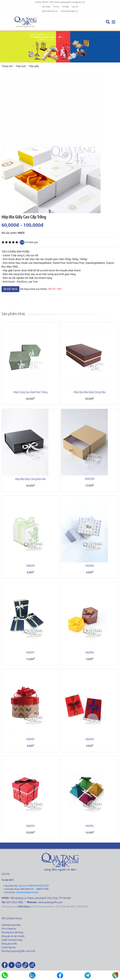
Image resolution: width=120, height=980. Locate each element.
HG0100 (90, 479)
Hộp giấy (34, 66)
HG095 (30, 739)
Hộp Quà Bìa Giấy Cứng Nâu (90, 392)
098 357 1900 (55, 289)
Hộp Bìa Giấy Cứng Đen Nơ (30, 479)
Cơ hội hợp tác (9, 947)
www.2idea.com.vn (50, 11)
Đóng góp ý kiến (9, 944)
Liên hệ (75, 7)
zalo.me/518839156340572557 (34, 886)
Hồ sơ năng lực (9, 929)
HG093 (30, 826)
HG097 (30, 652)
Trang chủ (7, 66)
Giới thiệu (46, 7)
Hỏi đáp (65, 7)
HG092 (90, 826)
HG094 (90, 739)
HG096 (90, 652)
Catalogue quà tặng (11, 925)
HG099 (30, 566)
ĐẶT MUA (10, 289)
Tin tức (56, 7)
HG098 (90, 566)
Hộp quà (21, 66)
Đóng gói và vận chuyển (13, 936)
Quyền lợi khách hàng (12, 940)
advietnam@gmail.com (27, 892)
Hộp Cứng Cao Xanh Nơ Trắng (30, 392)
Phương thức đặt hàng (12, 932)
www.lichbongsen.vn (70, 11)
